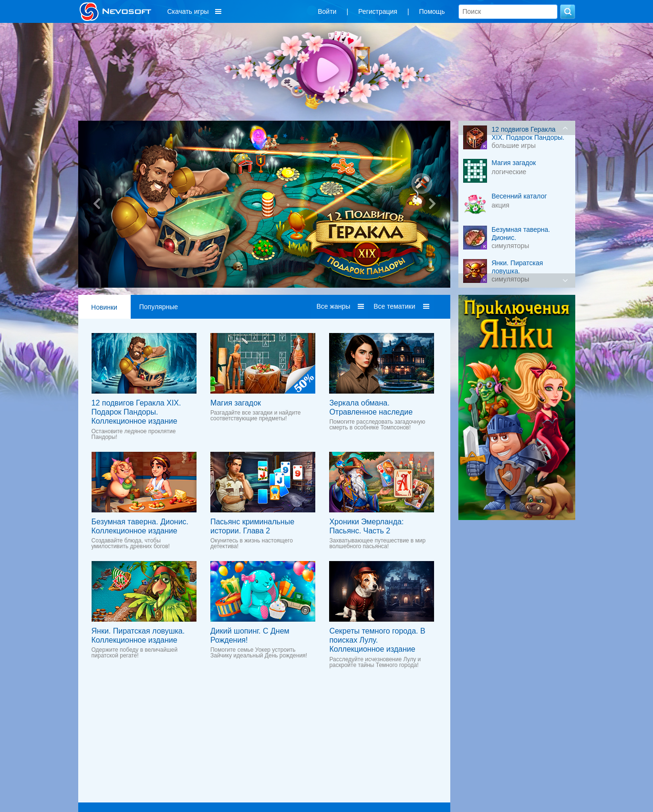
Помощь (432, 11)
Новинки (104, 307)
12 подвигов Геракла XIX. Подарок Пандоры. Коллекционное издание (136, 412)
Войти (327, 11)
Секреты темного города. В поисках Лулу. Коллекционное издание (377, 640)
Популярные (159, 307)
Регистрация (378, 11)
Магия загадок (236, 403)
